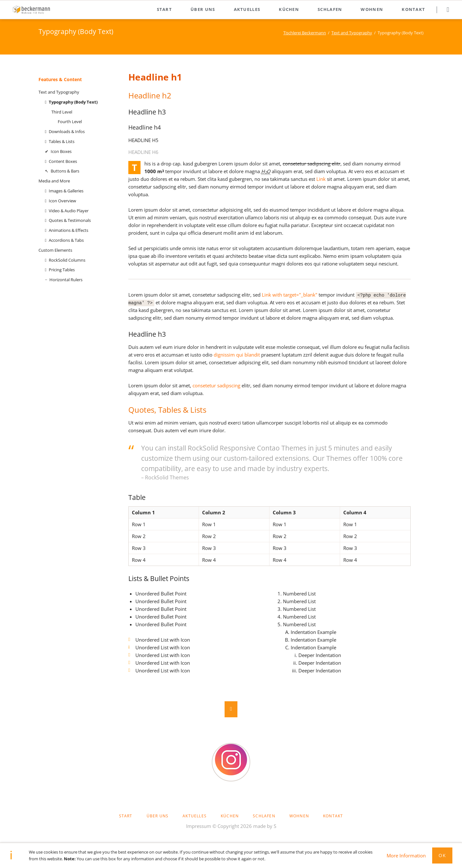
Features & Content (60, 79)
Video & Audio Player (69, 211)
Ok (442, 855)
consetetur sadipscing (216, 385)
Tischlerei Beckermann (305, 33)
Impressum (199, 826)
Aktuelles (247, 9)
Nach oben (231, 709)
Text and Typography (352, 33)
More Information (406, 855)
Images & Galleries (66, 191)
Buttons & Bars (65, 171)
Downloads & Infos (67, 131)
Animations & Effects (68, 230)
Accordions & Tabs (66, 240)
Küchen (289, 9)
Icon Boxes (61, 151)
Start (165, 9)
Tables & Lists (62, 141)
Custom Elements (55, 250)
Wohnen (372, 9)
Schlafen (330, 9)
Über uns (203, 9)
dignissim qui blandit (237, 355)
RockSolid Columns (67, 260)
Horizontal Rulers (66, 280)
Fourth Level (70, 122)
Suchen (448, 10)
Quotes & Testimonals (70, 220)
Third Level (62, 112)
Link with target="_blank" (290, 295)
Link (321, 179)
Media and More (54, 181)
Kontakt (413, 9)
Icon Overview (62, 201)
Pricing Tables (62, 270)
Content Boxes (63, 161)
